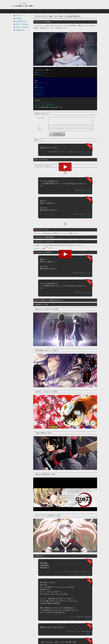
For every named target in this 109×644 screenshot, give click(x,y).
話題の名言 (39, 94)
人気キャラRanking (22, 27)
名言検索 (18, 18)
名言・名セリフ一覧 (42, 83)
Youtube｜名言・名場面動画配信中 (46, 105)
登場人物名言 (40, 87)
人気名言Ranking (21, 21)
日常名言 (89, 633)
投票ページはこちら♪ (42, 72)
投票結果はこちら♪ (41, 75)
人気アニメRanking (22, 24)
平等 (50, 248)
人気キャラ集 (40, 92)
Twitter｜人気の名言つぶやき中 (45, 103)
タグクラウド (40, 90)
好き (47, 247)
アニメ (29, 10)
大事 (44, 249)
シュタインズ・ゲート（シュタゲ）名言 (80, 574)
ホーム (17, 10)
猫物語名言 (88, 619)
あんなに (37, 249)
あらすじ (38, 85)
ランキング (51, 10)
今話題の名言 (20, 30)
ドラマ (40, 10)
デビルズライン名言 (85, 154)
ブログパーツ (20, 16)
